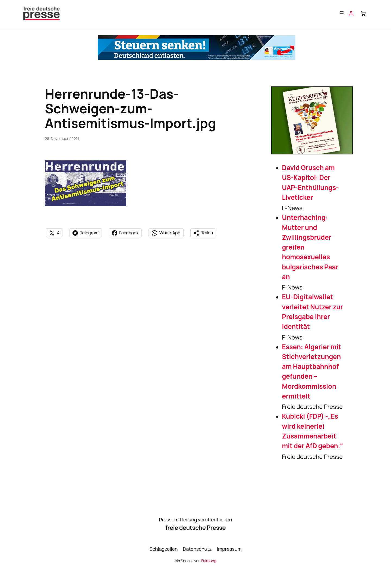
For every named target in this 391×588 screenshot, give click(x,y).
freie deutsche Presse (195, 528)
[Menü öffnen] (342, 13)
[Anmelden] (351, 13)
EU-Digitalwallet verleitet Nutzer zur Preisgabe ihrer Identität (313, 312)
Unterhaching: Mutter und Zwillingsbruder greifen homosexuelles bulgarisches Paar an (310, 247)
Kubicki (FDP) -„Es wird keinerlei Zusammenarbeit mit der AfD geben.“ (313, 431)
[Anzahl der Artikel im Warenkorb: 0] (363, 13)
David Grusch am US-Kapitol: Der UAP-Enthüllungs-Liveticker (310, 182)
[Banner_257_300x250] (312, 152)
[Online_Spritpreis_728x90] (197, 58)
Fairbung (209, 561)
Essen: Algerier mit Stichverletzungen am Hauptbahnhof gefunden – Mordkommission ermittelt (312, 371)
